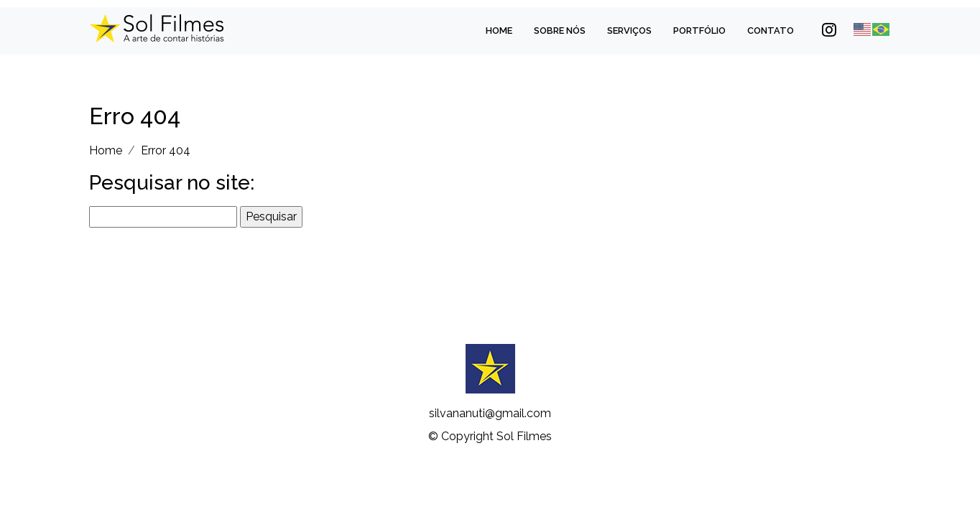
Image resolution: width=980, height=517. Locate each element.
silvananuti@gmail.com (490, 413)
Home (499, 31)
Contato (771, 31)
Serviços (629, 31)
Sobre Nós (560, 31)
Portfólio (699, 31)
